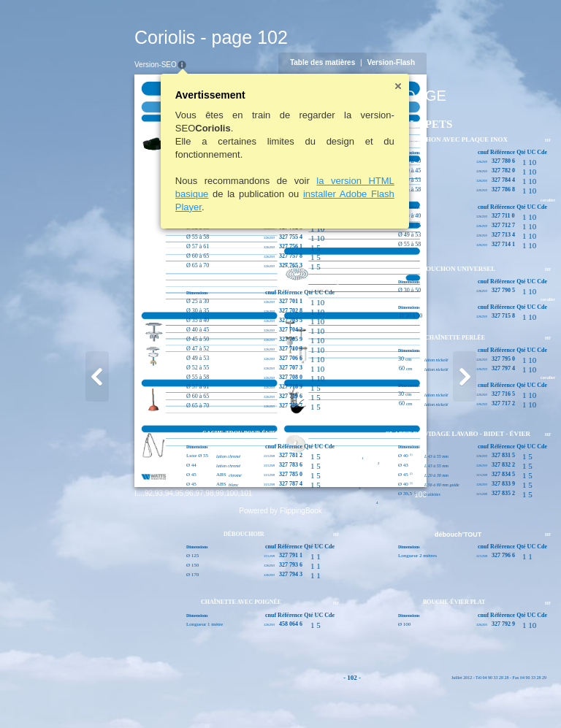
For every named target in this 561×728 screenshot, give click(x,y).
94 (98, 695)
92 (77, 695)
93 (87, 695)
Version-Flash (462, 62)
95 (108, 695)
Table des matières (393, 62)
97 (128, 695)
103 (492, 696)
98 (138, 695)
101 (175, 695)
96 (118, 695)
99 (149, 695)
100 (161, 695)
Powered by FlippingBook (280, 712)
